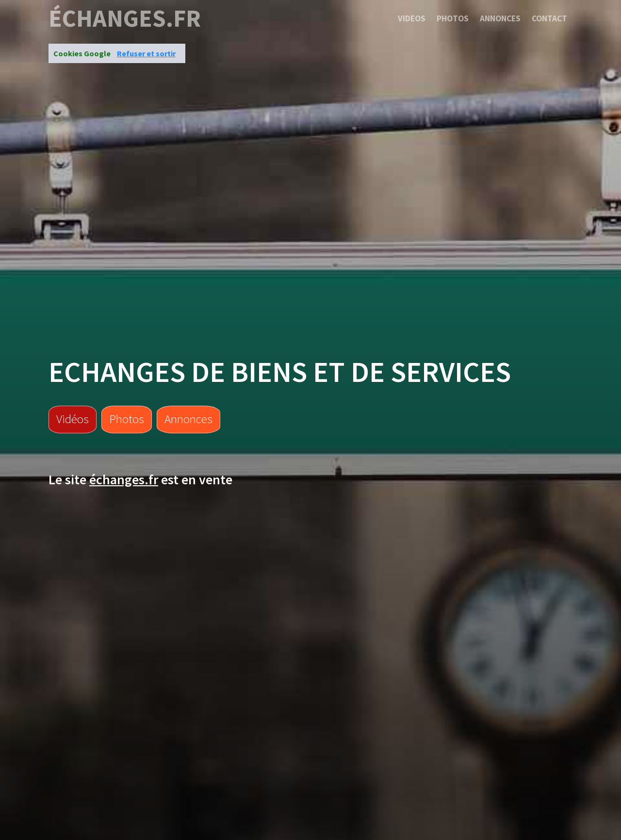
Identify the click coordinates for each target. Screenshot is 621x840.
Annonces (500, 18)
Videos (412, 18)
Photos (453, 18)
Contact (549, 18)
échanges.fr (125, 18)
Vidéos (73, 419)
